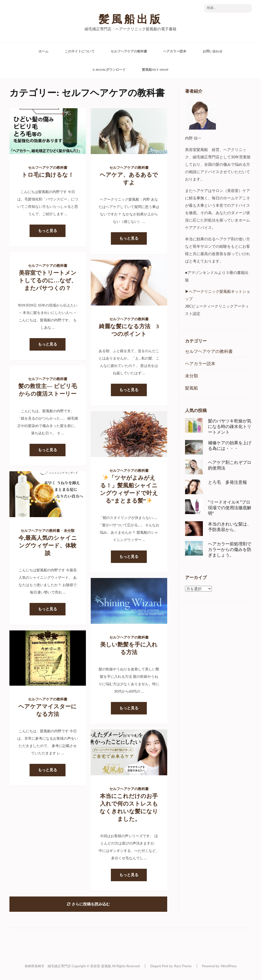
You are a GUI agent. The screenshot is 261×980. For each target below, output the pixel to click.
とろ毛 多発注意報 (227, 482)
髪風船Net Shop (155, 70)
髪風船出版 (130, 19)
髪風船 (192, 388)
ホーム (43, 51)
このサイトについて (80, 51)
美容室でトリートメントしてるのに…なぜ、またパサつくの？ (48, 280)
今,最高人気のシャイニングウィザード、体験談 (48, 546)
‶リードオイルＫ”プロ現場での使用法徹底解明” (230, 508)
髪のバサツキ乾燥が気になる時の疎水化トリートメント (230, 426)
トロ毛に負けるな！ (48, 175)
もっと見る (48, 231)
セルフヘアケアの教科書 (129, 51)
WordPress (229, 966)
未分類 (69, 531)
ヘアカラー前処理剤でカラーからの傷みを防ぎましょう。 (230, 549)
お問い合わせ (213, 51)
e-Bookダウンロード (109, 70)
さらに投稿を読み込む (88, 904)
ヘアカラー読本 (175, 51)
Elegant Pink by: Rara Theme (171, 966)
